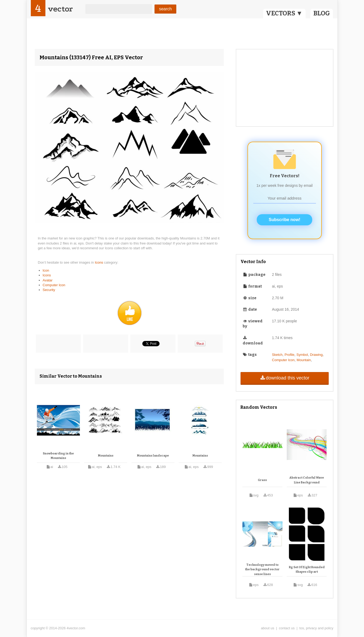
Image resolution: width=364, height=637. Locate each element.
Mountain (304, 360)
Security (49, 290)
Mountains (106, 456)
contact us (287, 628)
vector (60, 9)
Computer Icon (54, 285)
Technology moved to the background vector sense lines (262, 569)
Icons (99, 262)
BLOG (322, 13)
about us (268, 628)
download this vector (284, 378)
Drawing (316, 355)
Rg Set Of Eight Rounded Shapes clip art (307, 570)
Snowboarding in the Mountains (58, 456)
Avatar (48, 280)
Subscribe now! (284, 220)
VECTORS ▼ (284, 13)
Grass (262, 480)
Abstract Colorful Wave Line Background (307, 480)
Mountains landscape (153, 456)
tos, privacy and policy (316, 628)
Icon (46, 270)
